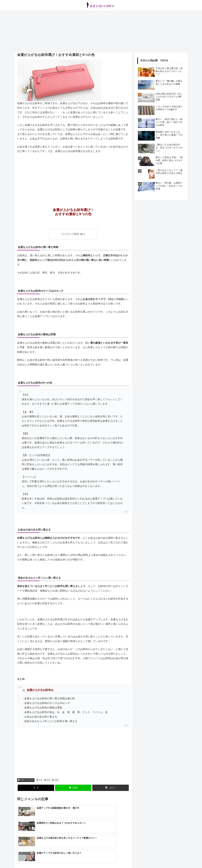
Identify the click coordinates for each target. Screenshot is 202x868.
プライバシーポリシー (107, 859)
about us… (90, 859)
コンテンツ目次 (70, 234)
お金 (39, 780)
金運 (55, 780)
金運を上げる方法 (26, 780)
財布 (47, 780)
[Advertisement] (101, 32)
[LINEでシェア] (73, 788)
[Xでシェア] (36, 788)
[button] (111, 788)
